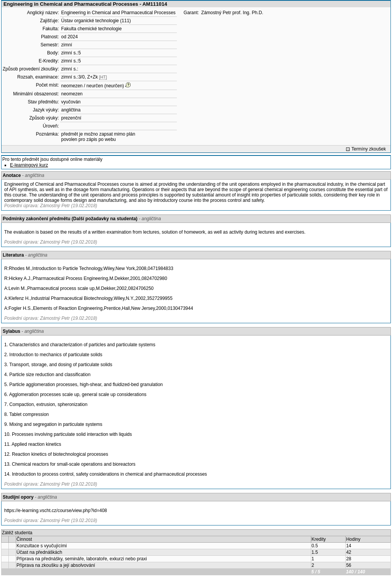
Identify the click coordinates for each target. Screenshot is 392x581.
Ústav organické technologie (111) (96, 21)
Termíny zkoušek (369, 149)
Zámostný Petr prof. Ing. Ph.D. (232, 13)
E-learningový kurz (29, 165)
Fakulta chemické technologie (91, 29)
